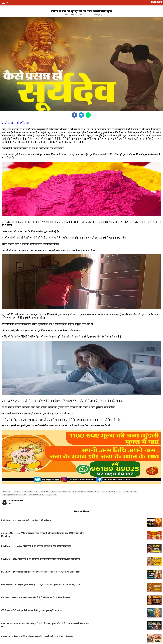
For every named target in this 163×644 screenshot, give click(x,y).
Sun (37, 492)
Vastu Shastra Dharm (36, 495)
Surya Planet (28, 492)
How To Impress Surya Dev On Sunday (86, 492)
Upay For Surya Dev (130, 492)
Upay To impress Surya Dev (111, 492)
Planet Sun (45, 492)
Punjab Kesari (51, 495)
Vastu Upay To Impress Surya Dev (14, 495)
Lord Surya (17, 492)
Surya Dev (6, 492)
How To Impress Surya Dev (61, 492)
